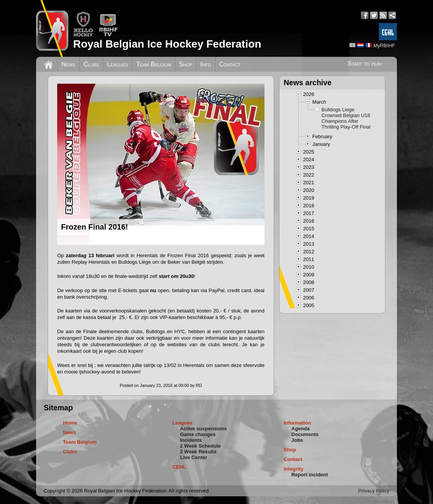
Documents (305, 434)
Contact (230, 64)
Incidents (191, 440)
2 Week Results (198, 452)
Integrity (293, 469)
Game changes (198, 434)
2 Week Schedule (200, 446)
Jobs (297, 440)
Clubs (91, 64)
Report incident (310, 475)
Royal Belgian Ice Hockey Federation (167, 44)
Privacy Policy (374, 491)
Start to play (365, 64)
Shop (186, 64)
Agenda (301, 429)
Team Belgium (154, 64)
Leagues (118, 64)
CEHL (179, 467)
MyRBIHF (384, 45)
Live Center (194, 457)
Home (70, 423)
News (69, 64)
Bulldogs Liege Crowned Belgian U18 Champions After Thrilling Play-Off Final (346, 118)
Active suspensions (203, 429)
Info (206, 64)
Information (297, 423)
